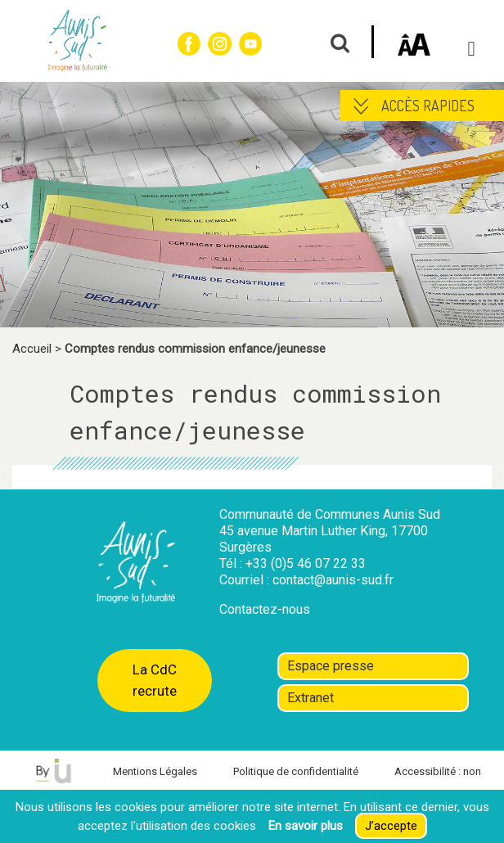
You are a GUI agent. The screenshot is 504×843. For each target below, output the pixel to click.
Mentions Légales (155, 771)
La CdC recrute (155, 680)
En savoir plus (306, 826)
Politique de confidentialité (296, 771)
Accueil (32, 349)
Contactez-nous (265, 609)
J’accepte (391, 826)
